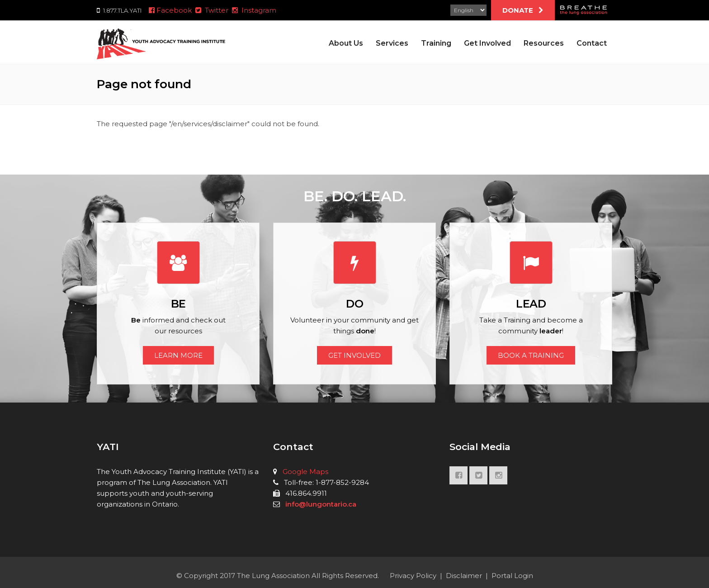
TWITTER (478, 477)
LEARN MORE (178, 355)
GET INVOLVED (354, 355)
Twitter (212, 10)
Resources (544, 43)
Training (436, 43)
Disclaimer (464, 576)
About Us (346, 43)
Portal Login (512, 576)
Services (392, 43)
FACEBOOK (458, 477)
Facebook (169, 10)
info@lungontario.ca (321, 504)
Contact (592, 43)
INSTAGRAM (498, 477)
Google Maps (305, 472)
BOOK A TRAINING (531, 355)
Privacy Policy (413, 576)
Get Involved (487, 43)
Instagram (254, 10)
